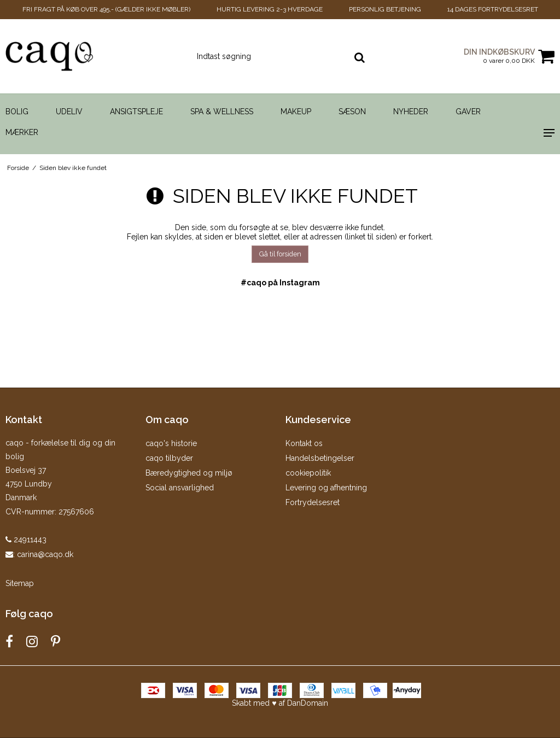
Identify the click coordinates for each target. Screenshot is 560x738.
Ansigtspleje (136, 112)
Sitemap (20, 583)
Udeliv (69, 112)
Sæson (352, 112)
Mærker (22, 132)
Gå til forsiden (280, 254)
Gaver (468, 112)
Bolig (17, 112)
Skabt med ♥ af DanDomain (280, 703)
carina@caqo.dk (45, 554)
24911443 (26, 540)
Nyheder (411, 112)
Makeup (296, 112)
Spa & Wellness (222, 112)
